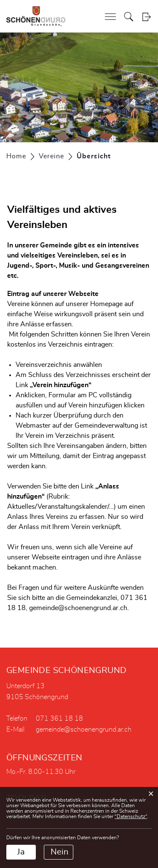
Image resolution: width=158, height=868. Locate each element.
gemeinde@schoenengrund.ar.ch (84, 730)
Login (146, 17)
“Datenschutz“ (131, 816)
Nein (59, 852)
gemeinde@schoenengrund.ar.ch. (79, 608)
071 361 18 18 (59, 719)
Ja (21, 852)
